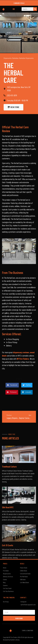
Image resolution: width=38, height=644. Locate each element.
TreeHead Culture (9, 467)
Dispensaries (8, 58)
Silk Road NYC (8, 507)
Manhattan (15, 58)
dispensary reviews (21, 352)
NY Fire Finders (23, 359)
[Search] (35, 9)
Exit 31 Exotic (8, 545)
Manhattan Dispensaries (26, 58)
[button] (14, 9)
